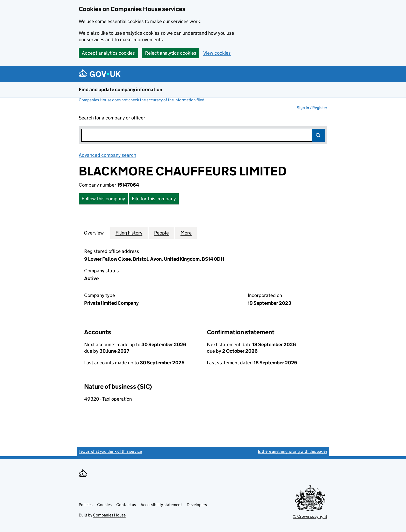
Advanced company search (107, 155)
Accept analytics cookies (108, 53)
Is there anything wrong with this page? (293, 451)
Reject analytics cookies (171, 53)
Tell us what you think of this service (110, 451)
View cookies (217, 53)
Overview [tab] (94, 233)
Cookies (104, 505)
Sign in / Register (312, 108)
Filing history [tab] (129, 233)
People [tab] (161, 233)
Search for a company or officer (112, 118)
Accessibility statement (161, 505)
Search (318, 135)
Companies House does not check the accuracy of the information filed (142, 100)
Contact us (126, 505)
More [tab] (186, 233)
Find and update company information (121, 90)
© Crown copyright (310, 516)
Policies (86, 505)
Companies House (109, 515)
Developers (197, 505)
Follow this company (103, 199)
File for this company (154, 199)
